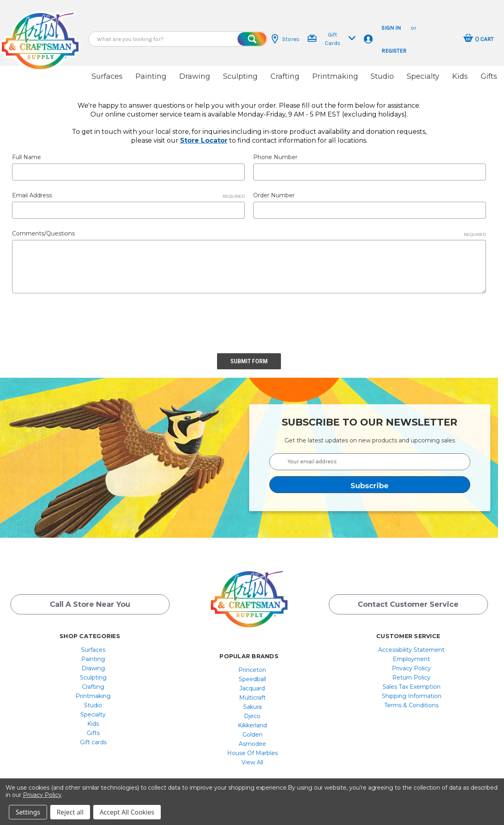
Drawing (195, 76)
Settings (28, 812)
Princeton (252, 670)
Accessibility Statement (411, 650)
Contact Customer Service (408, 604)
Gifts (489, 76)
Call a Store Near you (90, 604)
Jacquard (252, 688)
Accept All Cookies (127, 812)
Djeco (252, 716)
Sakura (252, 707)
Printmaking (335, 76)
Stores (286, 39)
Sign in (391, 28)
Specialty (423, 76)
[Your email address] (370, 462)
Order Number (274, 195)
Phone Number (275, 157)
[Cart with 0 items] (478, 39)
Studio (382, 76)
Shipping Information (412, 696)
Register (394, 51)
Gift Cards (332, 39)
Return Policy (411, 678)
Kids (460, 76)
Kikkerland (252, 725)
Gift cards (93, 742)
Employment (411, 659)
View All (252, 762)
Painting (151, 76)
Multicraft (252, 698)
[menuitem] (93, 650)
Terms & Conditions (411, 705)
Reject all (70, 812)
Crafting (285, 76)
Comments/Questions (249, 233)
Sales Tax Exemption (412, 687)
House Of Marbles (252, 753)
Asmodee (252, 744)
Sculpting (240, 76)
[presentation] (73, 320)
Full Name (27, 157)
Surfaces (107, 76)
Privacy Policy (411, 668)
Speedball (252, 679)
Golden (252, 735)
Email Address (128, 195)
